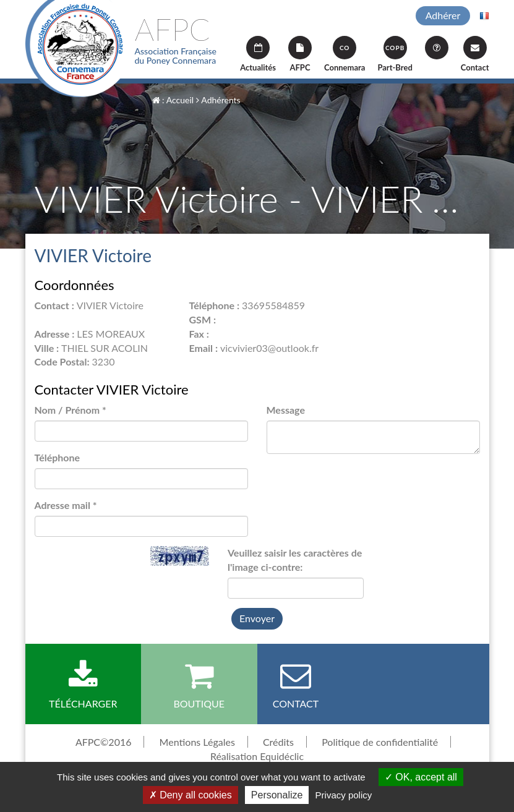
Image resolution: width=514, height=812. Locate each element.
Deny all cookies (191, 795)
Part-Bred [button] (395, 54)
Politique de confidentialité (380, 742)
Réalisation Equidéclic (257, 756)
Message (286, 410)
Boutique (199, 685)
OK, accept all (421, 777)
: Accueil (173, 100)
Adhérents (218, 100)
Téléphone (58, 457)
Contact (475, 54)
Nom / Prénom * (71, 410)
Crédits (278, 742)
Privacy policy (344, 795)
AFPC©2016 (104, 742)
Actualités (258, 54)
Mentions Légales (197, 742)
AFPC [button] (300, 54)
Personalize (277, 795)
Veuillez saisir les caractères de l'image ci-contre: (295, 560)
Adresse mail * (66, 505)
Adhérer (443, 15)
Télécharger (84, 685)
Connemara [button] (345, 54)
